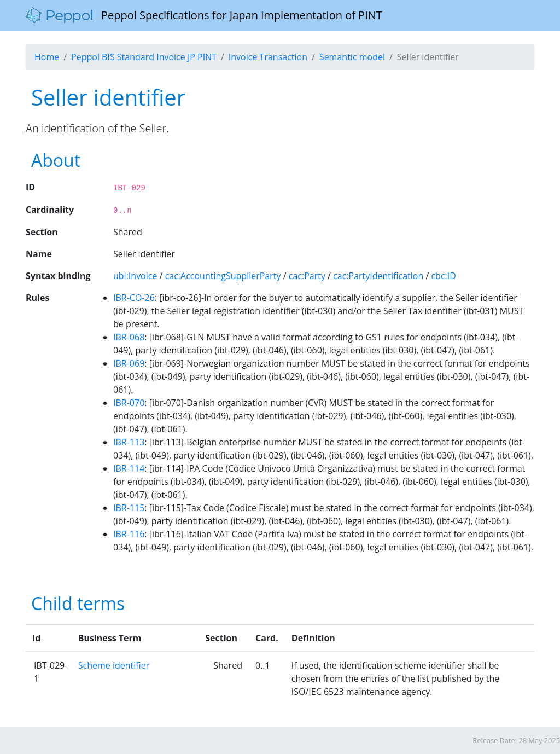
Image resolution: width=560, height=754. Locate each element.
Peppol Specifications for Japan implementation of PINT (204, 15)
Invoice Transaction (268, 57)
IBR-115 (129, 508)
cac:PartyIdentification (378, 276)
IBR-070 (129, 403)
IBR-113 (129, 442)
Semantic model (352, 57)
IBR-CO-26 (134, 298)
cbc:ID (443, 276)
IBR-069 (129, 363)
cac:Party (307, 276)
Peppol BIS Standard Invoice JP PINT (144, 57)
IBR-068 (129, 337)
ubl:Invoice (135, 276)
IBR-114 (129, 468)
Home (47, 57)
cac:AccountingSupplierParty (223, 276)
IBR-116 (129, 534)
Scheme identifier (114, 665)
